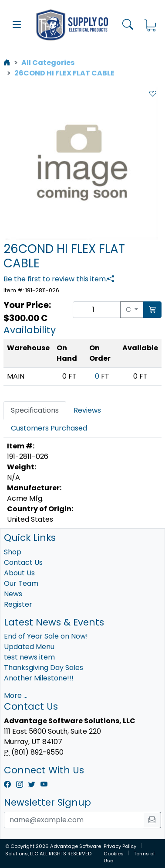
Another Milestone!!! (39, 678)
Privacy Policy (120, 846)
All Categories (48, 63)
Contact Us (23, 562)
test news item (29, 657)
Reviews (87, 410)
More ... (16, 695)
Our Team (21, 583)
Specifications (35, 410)
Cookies (114, 854)
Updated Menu (29, 647)
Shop (13, 552)
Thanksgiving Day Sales (44, 668)
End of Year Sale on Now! (46, 636)
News (13, 594)
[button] (17, 25)
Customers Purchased (49, 428)
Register (18, 604)
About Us (19, 573)
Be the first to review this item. (55, 279)
